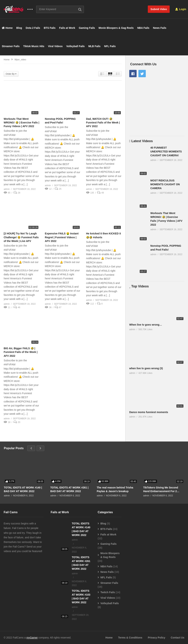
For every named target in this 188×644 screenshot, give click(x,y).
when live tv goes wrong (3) (146, 368)
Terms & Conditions (130, 638)
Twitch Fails (108, 592)
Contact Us (178, 638)
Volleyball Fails (75, 46)
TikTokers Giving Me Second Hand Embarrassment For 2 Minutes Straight (161, 489)
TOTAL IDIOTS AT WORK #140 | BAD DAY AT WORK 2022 (23, 489)
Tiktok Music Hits (34, 46)
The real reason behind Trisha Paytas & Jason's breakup (115, 489)
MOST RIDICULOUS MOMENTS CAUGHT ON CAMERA (165, 184)
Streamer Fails (11, 46)
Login (181, 9)
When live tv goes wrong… (146, 325)
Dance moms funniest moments (149, 412)
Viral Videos (55, 46)
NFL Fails (110, 46)
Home (7, 28)
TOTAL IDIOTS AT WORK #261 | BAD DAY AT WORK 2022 (69, 489)
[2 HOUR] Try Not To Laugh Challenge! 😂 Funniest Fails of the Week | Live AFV (21, 237)
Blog (19, 28)
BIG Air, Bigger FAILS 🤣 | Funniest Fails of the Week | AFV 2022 (21, 352)
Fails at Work (67, 28)
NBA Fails (143, 28)
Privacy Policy (157, 638)
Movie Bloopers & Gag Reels (116, 28)
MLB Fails (94, 46)
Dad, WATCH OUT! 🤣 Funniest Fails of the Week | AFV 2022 (103, 123)
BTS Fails (50, 28)
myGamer (32, 638)
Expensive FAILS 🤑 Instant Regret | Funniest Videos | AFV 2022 (62, 237)
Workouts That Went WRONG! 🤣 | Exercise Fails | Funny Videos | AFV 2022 (21, 123)
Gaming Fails (87, 28)
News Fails (160, 28)
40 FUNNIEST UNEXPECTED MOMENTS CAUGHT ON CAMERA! (166, 152)
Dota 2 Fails (33, 28)
